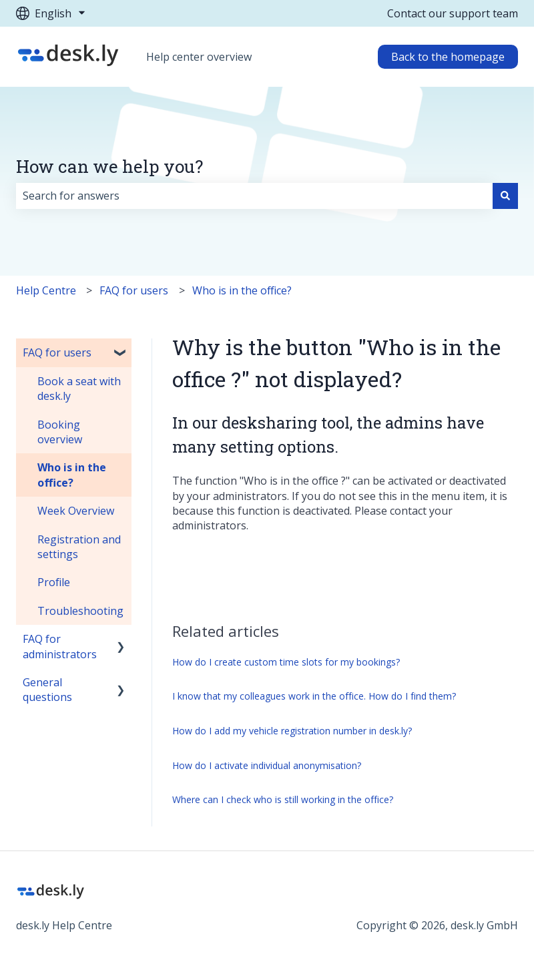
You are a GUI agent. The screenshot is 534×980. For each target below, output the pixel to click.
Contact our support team (453, 13)
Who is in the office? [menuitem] (72, 475)
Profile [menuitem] (54, 582)
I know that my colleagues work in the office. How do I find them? (314, 696)
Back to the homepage (448, 57)
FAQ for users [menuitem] (57, 352)
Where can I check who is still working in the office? (283, 799)
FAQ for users (134, 290)
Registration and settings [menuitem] (79, 547)
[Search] (505, 196)
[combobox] (254, 196)
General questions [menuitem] (47, 690)
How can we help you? (109, 166)
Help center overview (199, 57)
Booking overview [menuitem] (60, 432)
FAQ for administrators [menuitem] (60, 646)
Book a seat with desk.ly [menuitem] (79, 389)
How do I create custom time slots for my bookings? (286, 662)
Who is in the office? (242, 290)
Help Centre (46, 290)
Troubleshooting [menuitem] (80, 611)
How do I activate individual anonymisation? (267, 765)
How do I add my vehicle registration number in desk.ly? (292, 731)
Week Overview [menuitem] (76, 511)
